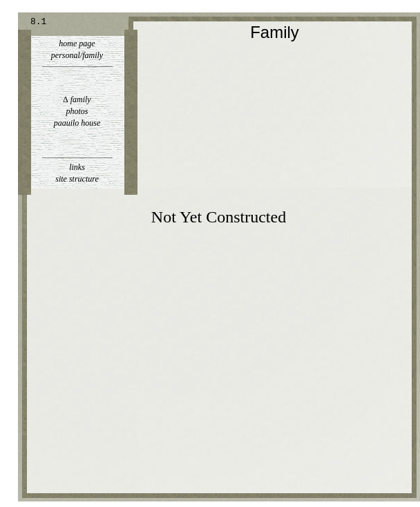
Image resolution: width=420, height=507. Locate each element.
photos (77, 111)
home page (77, 44)
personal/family (77, 55)
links (77, 167)
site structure (77, 179)
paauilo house (77, 123)
